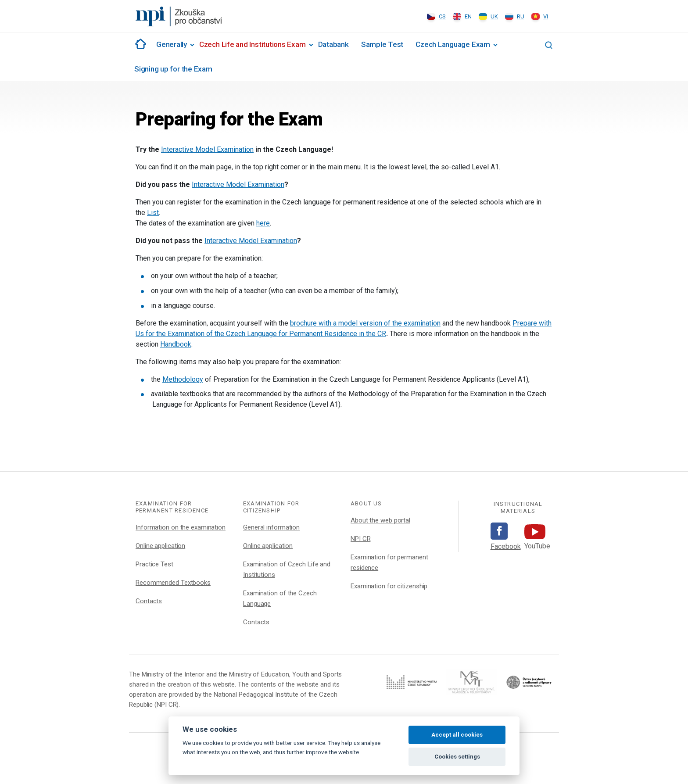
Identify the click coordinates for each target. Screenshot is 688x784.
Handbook (176, 344)
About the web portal (380, 520)
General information (271, 527)
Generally (172, 44)
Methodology (183, 379)
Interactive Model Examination (207, 149)
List (153, 213)
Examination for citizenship (389, 586)
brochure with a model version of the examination (365, 323)
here (263, 223)
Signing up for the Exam (173, 69)
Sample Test (382, 44)
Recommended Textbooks (173, 583)
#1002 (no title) (139, 44)
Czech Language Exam (453, 44)
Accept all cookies (457, 735)
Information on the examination (181, 527)
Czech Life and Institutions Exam (253, 44)
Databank (333, 44)
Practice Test (154, 564)
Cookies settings (457, 757)
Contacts (149, 601)
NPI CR (360, 539)
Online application (160, 546)
